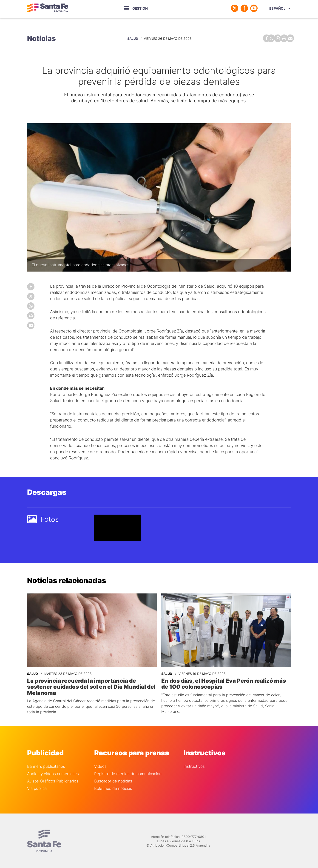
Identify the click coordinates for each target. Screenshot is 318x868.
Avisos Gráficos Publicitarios (53, 781)
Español (277, 8)
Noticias (41, 38)
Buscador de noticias (113, 781)
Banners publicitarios (46, 766)
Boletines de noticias (113, 788)
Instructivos (194, 766)
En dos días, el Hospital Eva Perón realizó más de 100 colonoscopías (224, 683)
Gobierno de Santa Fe (48, 8)
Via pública (37, 788)
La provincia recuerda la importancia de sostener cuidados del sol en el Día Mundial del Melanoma (91, 686)
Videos (100, 766)
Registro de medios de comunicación (128, 773)
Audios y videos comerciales (53, 773)
